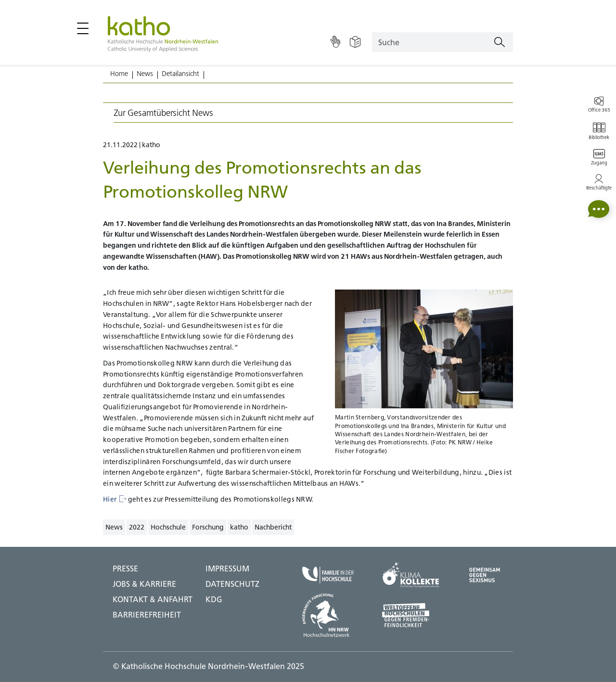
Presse (125, 568)
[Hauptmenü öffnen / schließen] (83, 28)
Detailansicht (180, 74)
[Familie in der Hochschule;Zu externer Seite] (328, 575)
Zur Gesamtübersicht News (163, 113)
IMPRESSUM (227, 568)
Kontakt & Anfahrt (153, 599)
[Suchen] (500, 42)
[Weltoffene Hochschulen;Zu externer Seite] (411, 615)
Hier (115, 499)
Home (119, 74)
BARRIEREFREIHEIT (147, 615)
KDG (214, 599)
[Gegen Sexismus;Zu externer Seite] (485, 575)
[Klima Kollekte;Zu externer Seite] (411, 575)
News (145, 74)
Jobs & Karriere (144, 584)
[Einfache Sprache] (355, 42)
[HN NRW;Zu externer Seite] (328, 615)
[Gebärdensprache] (335, 42)
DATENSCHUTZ (232, 584)
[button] (599, 209)
